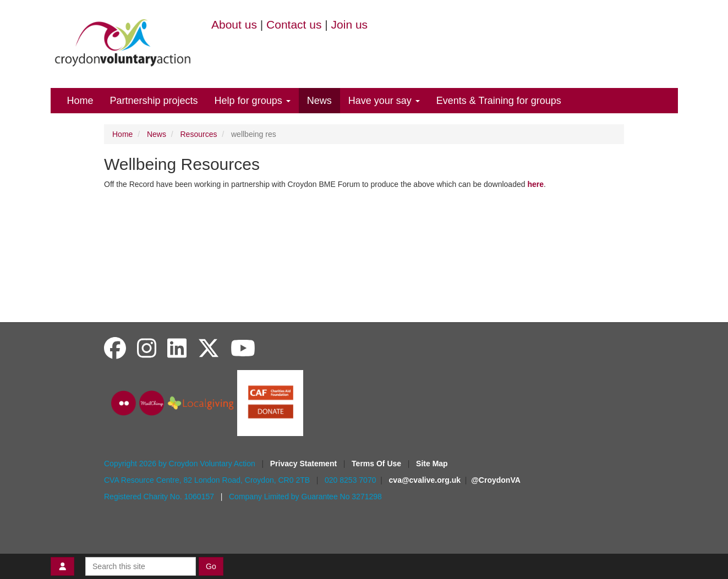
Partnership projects (154, 101)
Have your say (384, 101)
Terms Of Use (377, 464)
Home (80, 101)
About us (234, 24)
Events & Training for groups (499, 101)
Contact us (294, 24)
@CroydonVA (496, 480)
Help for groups (253, 101)
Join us (350, 24)
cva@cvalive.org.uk (425, 480)
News (319, 101)
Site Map (432, 464)
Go (211, 566)
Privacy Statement (305, 464)
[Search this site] (141, 566)
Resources (199, 134)
